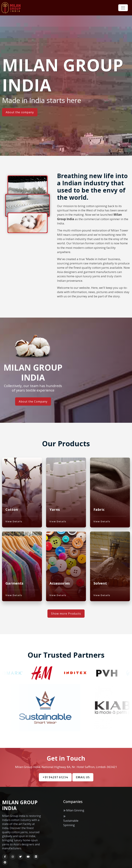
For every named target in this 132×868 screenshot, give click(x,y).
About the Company (33, 401)
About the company (20, 112)
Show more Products (66, 622)
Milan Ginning (75, 818)
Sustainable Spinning (71, 831)
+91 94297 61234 (55, 785)
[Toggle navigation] (123, 8)
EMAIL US (83, 785)
